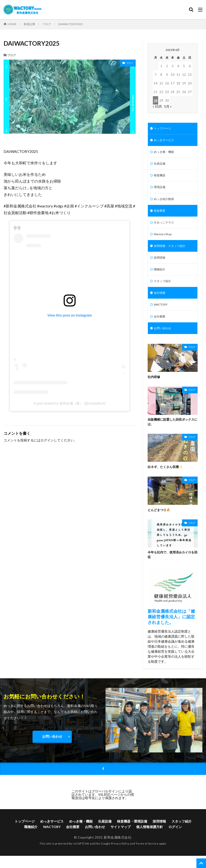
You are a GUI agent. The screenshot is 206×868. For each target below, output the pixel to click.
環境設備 (161, 191)
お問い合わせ (164, 340)
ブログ (47, 24)
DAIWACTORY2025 (71, 24)
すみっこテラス (166, 228)
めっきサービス (166, 141)
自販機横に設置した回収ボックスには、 (171, 434)
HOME (12, 24)
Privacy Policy (120, 857)
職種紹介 (161, 278)
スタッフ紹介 (164, 291)
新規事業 (161, 216)
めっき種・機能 (166, 154)
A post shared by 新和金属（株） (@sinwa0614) (70, 403)
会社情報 (161, 303)
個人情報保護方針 (150, 841)
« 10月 (157, 106)
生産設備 (161, 166)
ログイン (47, 440)
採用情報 (161, 266)
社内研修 (154, 389)
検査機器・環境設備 (132, 835)
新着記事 (29, 24)
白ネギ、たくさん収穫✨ (166, 480)
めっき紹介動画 (166, 203)
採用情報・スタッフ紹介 (172, 253)
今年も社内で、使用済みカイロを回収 (171, 568)
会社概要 (161, 328)
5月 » (168, 106)
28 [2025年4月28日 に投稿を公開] (156, 100)
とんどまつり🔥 (160, 523)
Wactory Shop (164, 241)
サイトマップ (121, 841)
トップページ (164, 129)
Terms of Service (147, 857)
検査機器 (161, 179)
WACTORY (162, 315)
